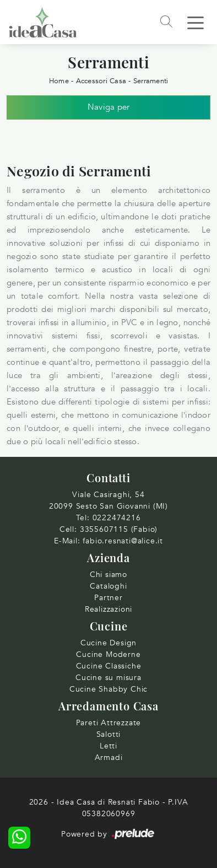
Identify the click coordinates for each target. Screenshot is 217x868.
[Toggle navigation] (196, 22)
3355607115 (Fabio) (119, 529)
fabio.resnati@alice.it (123, 541)
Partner (109, 598)
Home (59, 81)
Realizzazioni (109, 609)
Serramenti (151, 81)
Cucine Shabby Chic (109, 689)
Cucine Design (109, 643)
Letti (109, 746)
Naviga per (109, 107)
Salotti (109, 734)
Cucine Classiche (109, 666)
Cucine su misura (109, 678)
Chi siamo (109, 575)
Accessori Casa (101, 81)
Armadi (109, 758)
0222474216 (117, 518)
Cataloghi (108, 586)
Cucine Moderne (108, 654)
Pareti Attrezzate (109, 723)
